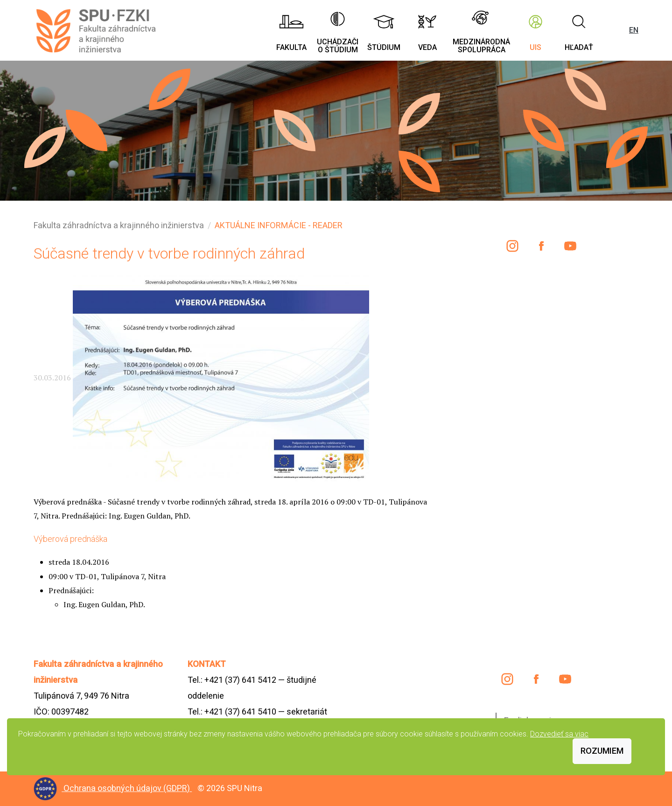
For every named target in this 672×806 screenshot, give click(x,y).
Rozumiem (602, 751)
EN (634, 30)
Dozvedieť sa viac (559, 734)
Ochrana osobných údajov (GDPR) (128, 788)
